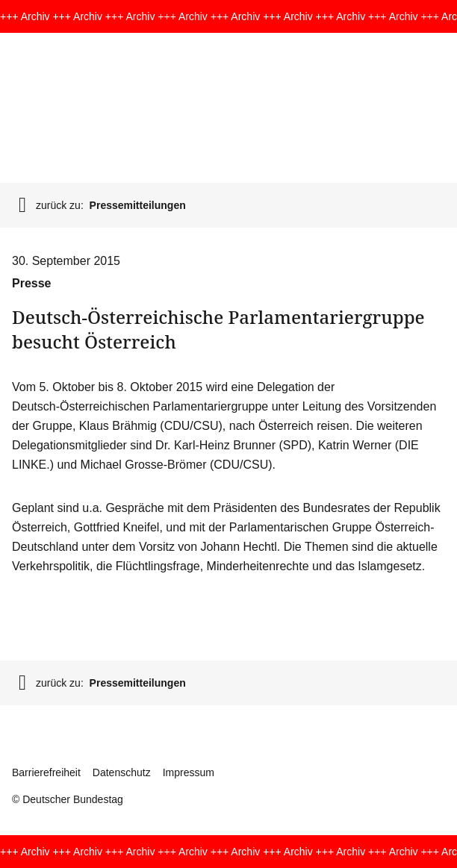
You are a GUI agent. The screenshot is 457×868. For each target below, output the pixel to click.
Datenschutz (122, 772)
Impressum (189, 772)
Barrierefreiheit (46, 772)
